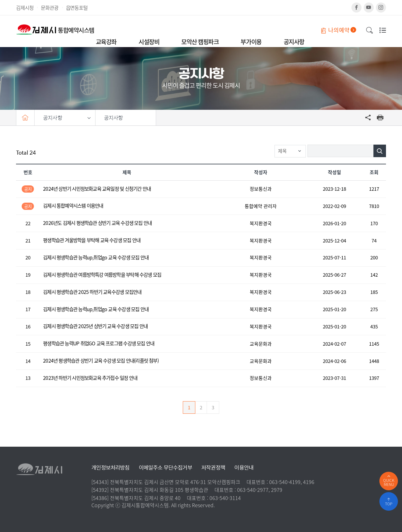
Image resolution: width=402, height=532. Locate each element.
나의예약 (339, 30)
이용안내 (244, 468)
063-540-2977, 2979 (260, 490)
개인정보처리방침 (110, 468)
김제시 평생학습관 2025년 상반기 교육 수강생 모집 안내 (95, 326)
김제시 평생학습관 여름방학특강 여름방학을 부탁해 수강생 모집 (102, 275)
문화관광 (49, 8)
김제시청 (25, 8)
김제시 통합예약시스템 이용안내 (73, 206)
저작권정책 (213, 468)
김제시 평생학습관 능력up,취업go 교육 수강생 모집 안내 (96, 258)
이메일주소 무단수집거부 (166, 468)
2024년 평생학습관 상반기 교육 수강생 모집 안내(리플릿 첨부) (101, 361)
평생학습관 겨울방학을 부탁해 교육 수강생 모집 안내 (92, 240)
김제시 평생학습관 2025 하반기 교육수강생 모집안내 (92, 292)
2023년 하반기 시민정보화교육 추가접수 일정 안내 (90, 378)
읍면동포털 (77, 8)
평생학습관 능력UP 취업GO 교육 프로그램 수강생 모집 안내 (99, 344)
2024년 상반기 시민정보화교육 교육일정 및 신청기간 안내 (97, 189)
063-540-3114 (225, 498)
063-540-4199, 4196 (292, 482)
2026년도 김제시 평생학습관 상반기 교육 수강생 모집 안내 (97, 223)
